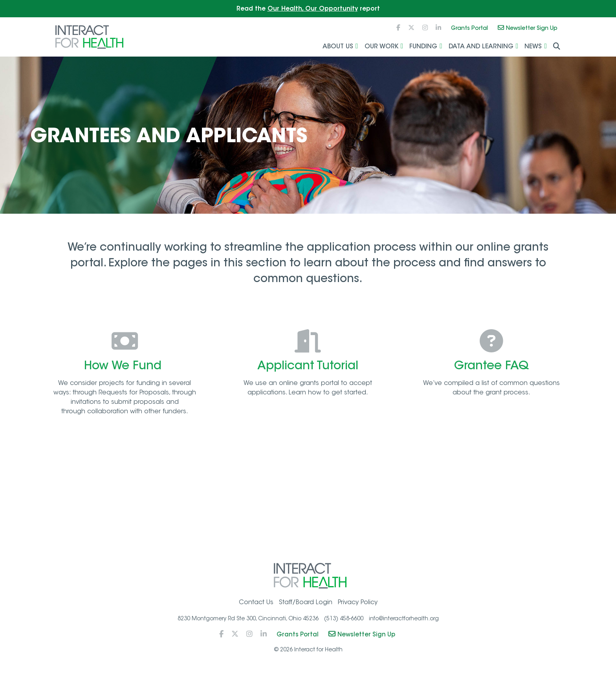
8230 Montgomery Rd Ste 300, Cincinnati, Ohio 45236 (248, 621)
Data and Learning (481, 47)
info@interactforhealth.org (404, 621)
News (533, 47)
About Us (338, 47)
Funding (423, 47)
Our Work (381, 47)
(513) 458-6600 (344, 621)
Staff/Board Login (306, 605)
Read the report (308, 8)
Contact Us (256, 605)
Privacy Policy (358, 605)
